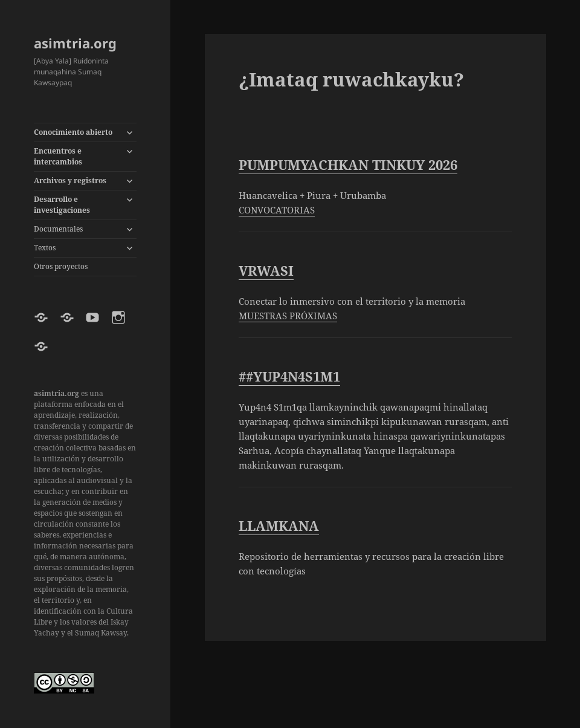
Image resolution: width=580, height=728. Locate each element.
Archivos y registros (70, 180)
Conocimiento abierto (73, 132)
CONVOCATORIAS (277, 210)
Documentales (58, 229)
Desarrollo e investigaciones (62, 205)
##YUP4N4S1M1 (289, 376)
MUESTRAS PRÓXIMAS (288, 316)
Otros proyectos (61, 266)
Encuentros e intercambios (58, 156)
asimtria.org (75, 43)
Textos (45, 248)
